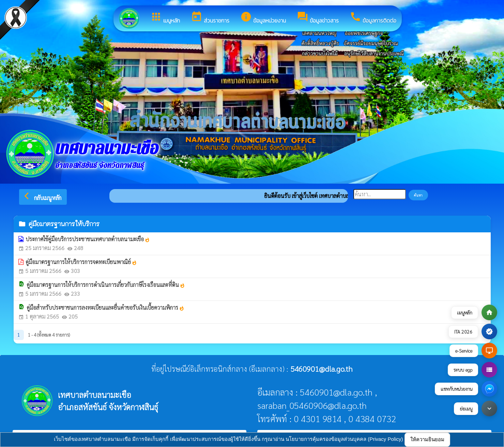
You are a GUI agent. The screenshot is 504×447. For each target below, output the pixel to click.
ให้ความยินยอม (427, 439)
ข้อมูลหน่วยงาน (263, 18)
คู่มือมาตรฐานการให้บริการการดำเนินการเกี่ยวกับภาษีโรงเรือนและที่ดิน (106, 285)
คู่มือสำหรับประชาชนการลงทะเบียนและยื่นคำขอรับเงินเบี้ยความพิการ (105, 307)
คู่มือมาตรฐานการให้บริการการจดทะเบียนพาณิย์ (81, 262)
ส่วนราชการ (210, 18)
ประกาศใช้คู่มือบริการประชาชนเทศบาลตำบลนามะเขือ (88, 239)
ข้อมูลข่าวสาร (318, 18)
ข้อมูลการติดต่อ (373, 18)
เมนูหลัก (165, 18)
